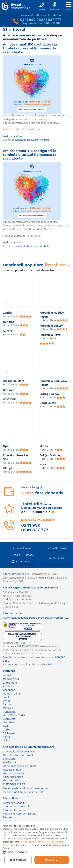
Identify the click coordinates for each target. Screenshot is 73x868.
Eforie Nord (10, 683)
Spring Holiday (49, 394)
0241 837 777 (50, 20)
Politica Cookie (27, 842)
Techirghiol (10, 719)
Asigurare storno (13, 777)
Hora (43, 464)
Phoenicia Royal (50, 335)
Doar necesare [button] (18, 860)
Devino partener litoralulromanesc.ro (25, 788)
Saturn (7, 704)
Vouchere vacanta (14, 773)
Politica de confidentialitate (20, 814)
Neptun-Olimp (12, 694)
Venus (7, 701)
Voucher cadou (12, 780)
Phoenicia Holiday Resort (52, 315)
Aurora (7, 331)
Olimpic (8, 468)
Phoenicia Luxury (51, 326)
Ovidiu (7, 740)
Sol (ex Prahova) (50, 455)
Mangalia (8, 708)
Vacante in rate (12, 770)
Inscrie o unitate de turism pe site (24, 792)
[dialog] (36, 845)
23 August (9, 733)
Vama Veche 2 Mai (14, 715)
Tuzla (6, 726)
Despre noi (10, 817)
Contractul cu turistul (16, 806)
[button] (36, 852)
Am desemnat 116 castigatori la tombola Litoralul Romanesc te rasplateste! (30, 154)
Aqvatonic (10, 399)
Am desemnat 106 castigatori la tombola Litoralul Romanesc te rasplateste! (30, 48)
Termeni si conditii (14, 803)
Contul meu (21, 561)
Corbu (7, 730)
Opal (6, 446)
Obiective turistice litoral (18, 755)
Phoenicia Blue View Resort (53, 383)
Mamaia (7, 676)
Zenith (7, 313)
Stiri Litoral (10, 759)
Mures (44, 446)
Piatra (6, 737)
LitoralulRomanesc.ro (16, 574)
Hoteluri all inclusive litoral (19, 766)
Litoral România (56, 548)
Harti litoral (10, 762)
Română (29, 555)
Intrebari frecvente (14, 810)
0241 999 (28, 20)
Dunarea (9, 322)
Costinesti (9, 690)
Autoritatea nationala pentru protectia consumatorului (36, 618)
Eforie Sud (9, 686)
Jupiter (7, 697)
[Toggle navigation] (69, 6)
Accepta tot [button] (51, 860)
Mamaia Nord (11, 679)
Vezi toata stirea (13, 136)
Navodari (8, 722)
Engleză (17, 555)
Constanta (9, 712)
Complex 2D (48, 403)
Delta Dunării (56, 558)
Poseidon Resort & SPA (15, 457)
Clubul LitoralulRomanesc (19, 752)
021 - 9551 (20, 643)
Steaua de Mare (14, 381)
